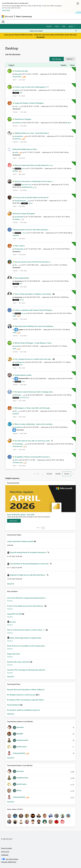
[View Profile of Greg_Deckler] (17, 77)
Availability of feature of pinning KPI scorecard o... (33, 457)
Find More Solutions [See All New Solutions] (11, 676)
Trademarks (5, 855)
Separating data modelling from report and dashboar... (34, 326)
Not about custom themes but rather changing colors (34, 392)
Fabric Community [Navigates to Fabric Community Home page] (24, 16)
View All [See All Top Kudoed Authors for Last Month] (11, 802)
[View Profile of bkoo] (69, 123)
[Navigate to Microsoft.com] (7, 16)
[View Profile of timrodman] (16, 219)
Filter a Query (20, 246)
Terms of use (5, 852)
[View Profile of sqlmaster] (16, 235)
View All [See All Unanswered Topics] (11, 584)
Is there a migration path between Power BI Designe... (34, 310)
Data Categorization (22, 278)
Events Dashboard (14, 705)
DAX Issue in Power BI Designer (24, 214)
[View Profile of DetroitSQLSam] (24, 397)
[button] (57, 59)
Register (49, 26)
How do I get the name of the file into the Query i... (33, 262)
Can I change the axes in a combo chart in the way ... (34, 359)
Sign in (57, 26)
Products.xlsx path (21, 71)
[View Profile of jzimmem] (18, 346)
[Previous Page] (34, 474)
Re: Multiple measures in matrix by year (22, 695)
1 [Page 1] (38, 474)
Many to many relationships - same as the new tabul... (34, 424)
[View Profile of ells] (16, 265)
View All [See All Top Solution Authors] (11, 758)
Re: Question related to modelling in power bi (23, 710)
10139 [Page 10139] (49, 474)
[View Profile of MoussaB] (18, 74)
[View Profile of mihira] (17, 90)
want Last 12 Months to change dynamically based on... (27, 598)
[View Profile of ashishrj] (15, 171)
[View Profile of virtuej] (23, 313)
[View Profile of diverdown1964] (23, 378)
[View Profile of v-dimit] (24, 233)
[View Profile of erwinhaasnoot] (19, 362)
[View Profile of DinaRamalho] (19, 249)
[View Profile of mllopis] (30, 203)
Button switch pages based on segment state (25, 638)
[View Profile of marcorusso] (20, 430)
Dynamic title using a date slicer (19, 662)
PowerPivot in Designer (23, 119)
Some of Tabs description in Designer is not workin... (34, 294)
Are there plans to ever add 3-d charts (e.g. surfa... (33, 441)
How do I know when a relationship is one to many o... (34, 181)
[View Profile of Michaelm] (18, 395)
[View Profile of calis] (16, 106)
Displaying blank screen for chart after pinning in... (31, 230)
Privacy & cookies (6, 848)
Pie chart (13, 622)
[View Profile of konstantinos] (19, 136)
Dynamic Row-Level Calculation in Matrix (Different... (26, 690)
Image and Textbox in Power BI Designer (29, 103)
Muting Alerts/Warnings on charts (25, 149)
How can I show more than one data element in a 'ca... (34, 165)
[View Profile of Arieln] (23, 381)
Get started (41, 37)
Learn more (6, 10)
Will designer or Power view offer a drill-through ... (33, 408)
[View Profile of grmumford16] (19, 217)
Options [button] (69, 59)
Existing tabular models (23, 375)
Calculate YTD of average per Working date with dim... (27, 670)
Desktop (10, 601)
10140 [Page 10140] (58, 474)
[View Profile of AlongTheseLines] (27, 187)
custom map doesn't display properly (21, 541)
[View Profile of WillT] (21, 93)
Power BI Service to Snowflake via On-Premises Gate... (26, 646)
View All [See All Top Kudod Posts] (11, 714)
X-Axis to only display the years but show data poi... (26, 606)
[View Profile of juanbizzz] (18, 123)
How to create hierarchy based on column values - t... (26, 630)
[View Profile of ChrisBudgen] (19, 444)
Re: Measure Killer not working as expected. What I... (26, 700)
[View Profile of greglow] (21, 329)
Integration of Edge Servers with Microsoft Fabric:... (28, 575)
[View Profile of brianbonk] (18, 427)
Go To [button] (71, 26)
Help (64, 26)
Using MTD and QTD (15, 614)
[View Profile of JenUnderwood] (18, 446)
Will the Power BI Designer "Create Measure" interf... (33, 343)
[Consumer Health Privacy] (41, 862)
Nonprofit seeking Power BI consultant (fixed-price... (28, 552)
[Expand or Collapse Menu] (3, 22)
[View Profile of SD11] (16, 460)
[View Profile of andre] (16, 152)
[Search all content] (53, 31)
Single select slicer (14, 654)
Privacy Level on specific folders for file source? (32, 197)
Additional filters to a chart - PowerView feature (32, 133)
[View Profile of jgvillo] (23, 168)
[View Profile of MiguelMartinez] (26, 185)
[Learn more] (14, 521)
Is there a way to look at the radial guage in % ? (32, 87)
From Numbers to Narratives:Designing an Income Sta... (30, 564)
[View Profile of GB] (16, 411)
